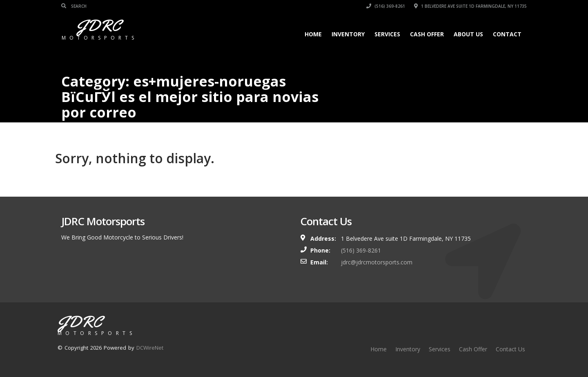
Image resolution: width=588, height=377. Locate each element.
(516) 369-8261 (386, 6)
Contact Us (510, 349)
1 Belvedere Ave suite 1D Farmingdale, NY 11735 (470, 6)
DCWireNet (150, 348)
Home (313, 34)
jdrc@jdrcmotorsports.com (377, 262)
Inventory (348, 34)
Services (387, 34)
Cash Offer (427, 34)
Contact (507, 34)
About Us (468, 34)
